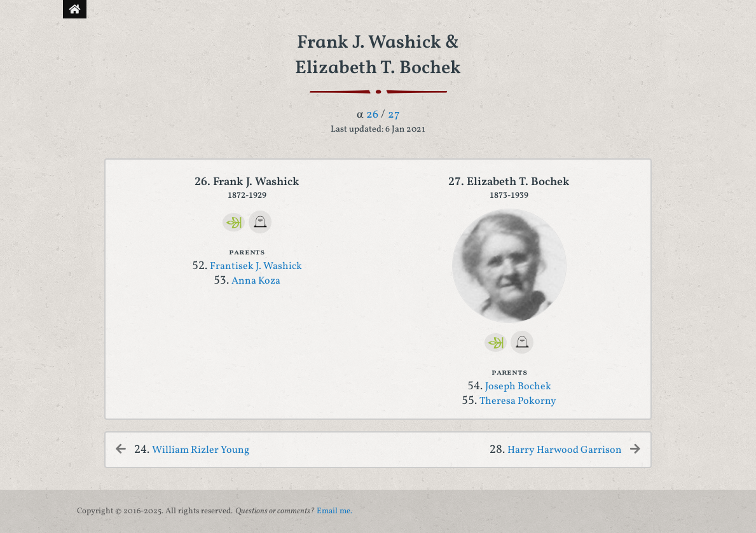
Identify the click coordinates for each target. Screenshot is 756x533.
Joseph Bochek (518, 387)
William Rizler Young (201, 450)
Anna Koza (256, 281)
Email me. (334, 511)
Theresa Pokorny (518, 401)
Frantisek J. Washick (256, 266)
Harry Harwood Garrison (565, 450)
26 (372, 115)
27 (394, 115)
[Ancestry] (234, 222)
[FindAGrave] (260, 222)
